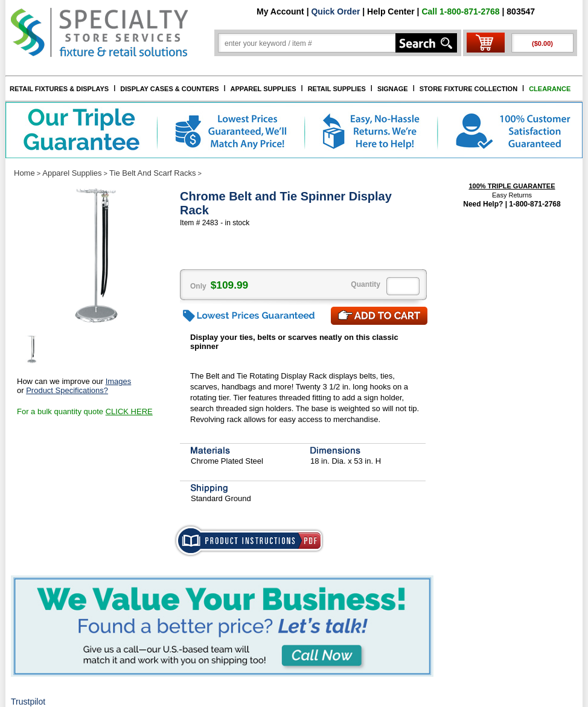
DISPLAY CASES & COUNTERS (169, 89)
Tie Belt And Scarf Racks (152, 173)
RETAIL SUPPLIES (337, 89)
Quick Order (335, 11)
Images (119, 381)
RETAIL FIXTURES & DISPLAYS (59, 89)
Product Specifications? (67, 390)
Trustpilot (28, 702)
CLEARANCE (550, 89)
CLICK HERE (129, 411)
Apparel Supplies (72, 173)
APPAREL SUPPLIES (264, 89)
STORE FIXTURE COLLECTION (468, 89)
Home (24, 173)
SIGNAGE (393, 89)
